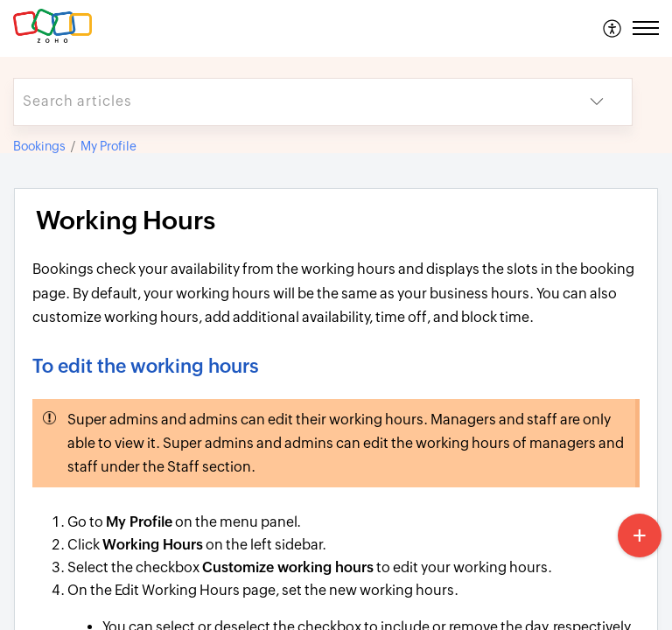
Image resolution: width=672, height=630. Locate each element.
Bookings (39, 146)
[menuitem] (613, 28)
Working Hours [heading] (126, 220)
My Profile (108, 146)
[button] (613, 28)
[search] (288, 102)
